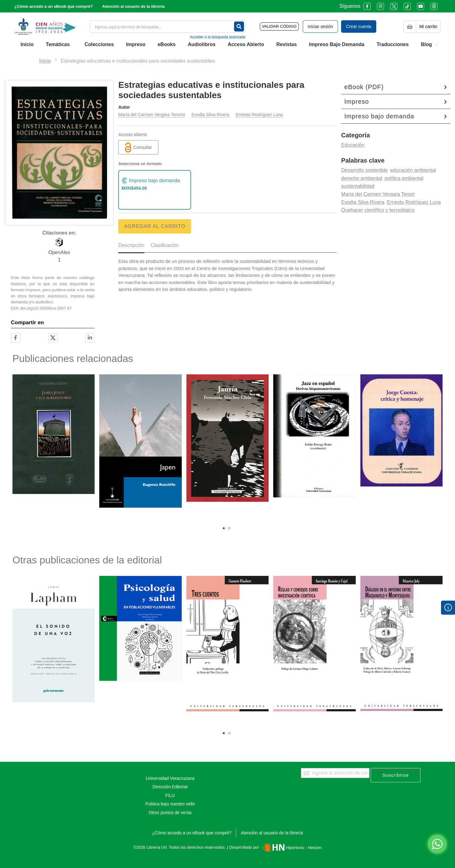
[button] (224, 528)
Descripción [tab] (131, 245)
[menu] (227, 45)
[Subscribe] (396, 775)
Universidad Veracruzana (170, 778)
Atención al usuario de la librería (133, 6)
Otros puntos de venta (170, 813)
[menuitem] (27, 45)
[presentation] (224, 517)
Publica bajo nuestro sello (170, 804)
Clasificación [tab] (165, 245)
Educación (353, 145)
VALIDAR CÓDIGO (279, 26)
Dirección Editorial (170, 787)
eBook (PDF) (364, 87)
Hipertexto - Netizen (291, 848)
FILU (170, 795)
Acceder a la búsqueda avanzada (218, 37)
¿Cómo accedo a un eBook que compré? (54, 6)
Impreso (356, 102)
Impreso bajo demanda (379, 116)
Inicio (45, 61)
